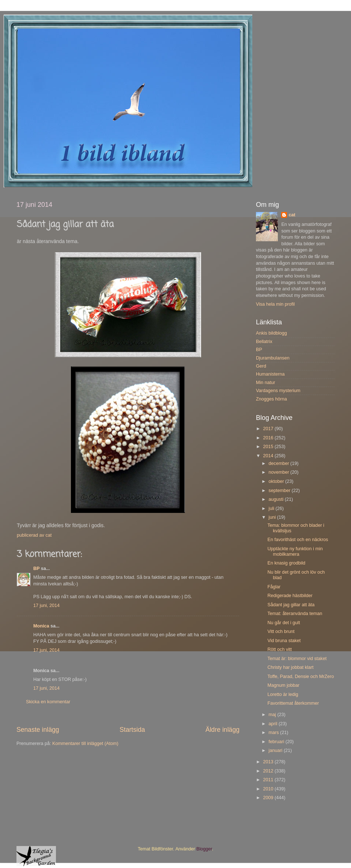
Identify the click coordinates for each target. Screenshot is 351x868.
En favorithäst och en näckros (298, 540)
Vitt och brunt (281, 632)
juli (272, 508)
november (280, 472)
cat (292, 215)
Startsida (132, 730)
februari (277, 742)
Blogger (204, 849)
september (280, 491)
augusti (277, 499)
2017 (269, 429)
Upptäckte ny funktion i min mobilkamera (295, 552)
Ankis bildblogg (271, 333)
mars (274, 733)
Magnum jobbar (283, 685)
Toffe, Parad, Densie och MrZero (301, 677)
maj (273, 715)
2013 (269, 762)
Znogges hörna (271, 399)
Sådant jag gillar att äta (291, 605)
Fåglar (274, 587)
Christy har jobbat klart (290, 667)
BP (36, 569)
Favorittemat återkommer (293, 703)
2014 (269, 456)
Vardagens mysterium (278, 391)
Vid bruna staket (284, 641)
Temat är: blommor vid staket (297, 659)
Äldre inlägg (222, 730)
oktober (277, 481)
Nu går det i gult (284, 623)
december (280, 463)
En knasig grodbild (286, 563)
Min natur (266, 383)
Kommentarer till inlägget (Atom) (85, 744)
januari (276, 750)
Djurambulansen (273, 358)
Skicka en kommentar (48, 702)
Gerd (261, 366)
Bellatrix (264, 342)
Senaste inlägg (38, 730)
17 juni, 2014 (46, 606)
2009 (269, 798)
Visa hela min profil (275, 304)
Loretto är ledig (283, 694)
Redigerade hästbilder (290, 596)
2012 (269, 771)
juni (273, 517)
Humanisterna (270, 374)
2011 (269, 780)
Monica (41, 626)
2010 (269, 789)
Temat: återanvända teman (295, 614)
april (274, 724)
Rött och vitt (280, 649)
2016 (269, 438)
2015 (269, 447)
